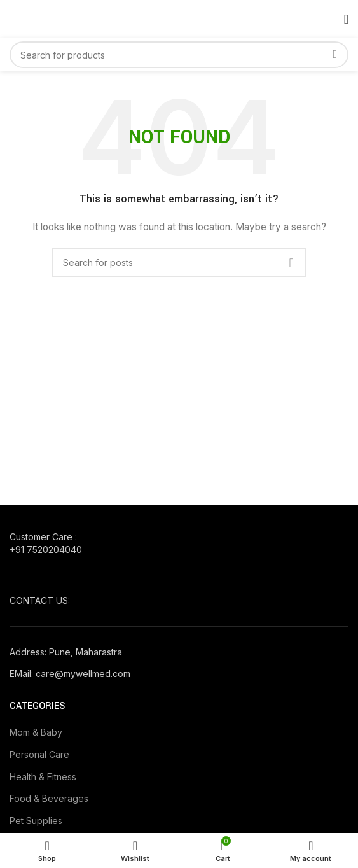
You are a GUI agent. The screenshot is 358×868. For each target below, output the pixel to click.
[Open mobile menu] (346, 19)
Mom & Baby (36, 732)
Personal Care (39, 754)
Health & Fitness (43, 777)
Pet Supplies (36, 821)
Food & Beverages (49, 798)
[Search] (179, 55)
